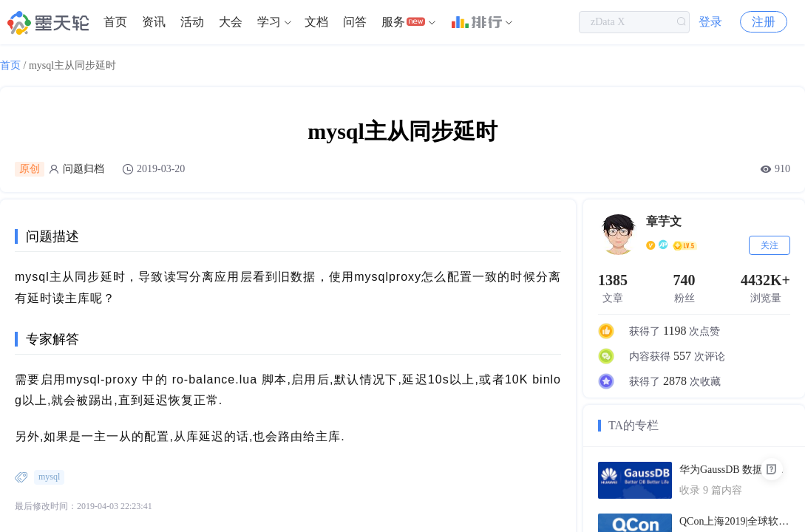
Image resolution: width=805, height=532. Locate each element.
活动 (192, 22)
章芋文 (664, 221)
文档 (316, 22)
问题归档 (84, 169)
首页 (115, 22)
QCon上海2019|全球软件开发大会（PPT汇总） (735, 521)
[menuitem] (115, 22)
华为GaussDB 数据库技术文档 (735, 470)
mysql (49, 477)
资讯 (154, 22)
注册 (764, 22)
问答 (355, 22)
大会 (231, 22)
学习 (269, 22)
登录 (710, 22)
